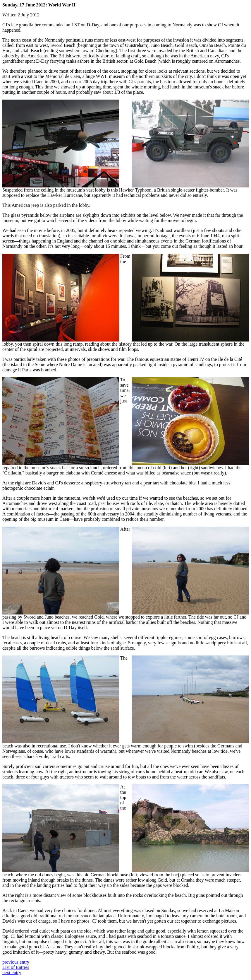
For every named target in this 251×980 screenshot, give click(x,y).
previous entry (16, 962)
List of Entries (16, 967)
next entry (12, 973)
